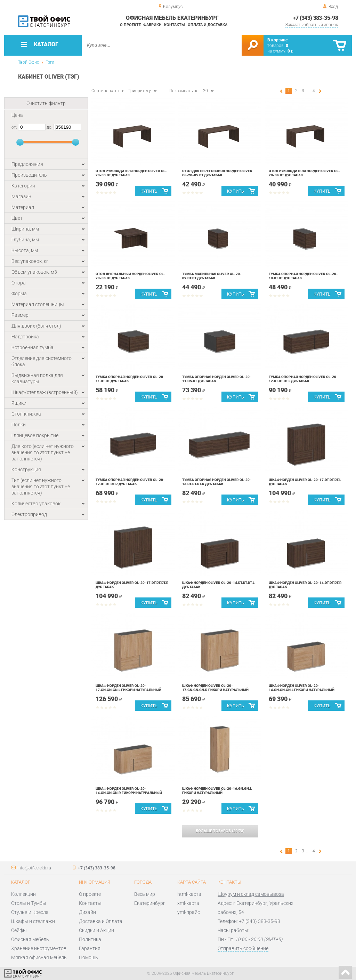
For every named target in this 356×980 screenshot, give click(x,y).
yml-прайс (189, 912)
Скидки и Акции (96, 930)
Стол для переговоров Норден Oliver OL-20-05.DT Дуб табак (217, 173)
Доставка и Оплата (101, 921)
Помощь (88, 957)
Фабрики (152, 25)
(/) (220, 831)
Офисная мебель (30, 939)
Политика (90, 939)
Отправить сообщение (243, 948)
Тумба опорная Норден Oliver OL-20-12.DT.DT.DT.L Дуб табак (303, 379)
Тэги (50, 62)
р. (291, 51)
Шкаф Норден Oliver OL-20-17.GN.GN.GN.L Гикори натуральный (128, 688)
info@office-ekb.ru (34, 868)
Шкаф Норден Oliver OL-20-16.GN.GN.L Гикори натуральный (217, 791)
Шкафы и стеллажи (33, 921)
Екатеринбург (150, 903)
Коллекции (23, 894)
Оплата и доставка (208, 25)
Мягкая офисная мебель (39, 957)
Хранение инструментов (39, 948)
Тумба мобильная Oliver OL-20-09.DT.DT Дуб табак (212, 276)
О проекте (130, 25)
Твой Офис (29, 62)
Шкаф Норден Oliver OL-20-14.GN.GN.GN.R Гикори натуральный (129, 791)
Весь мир (145, 894)
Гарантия (90, 948)
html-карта (189, 894)
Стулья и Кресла (30, 912)
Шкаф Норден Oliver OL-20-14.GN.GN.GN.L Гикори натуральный (302, 688)
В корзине (277, 40)
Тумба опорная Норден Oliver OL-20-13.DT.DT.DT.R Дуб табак (217, 482)
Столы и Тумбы (29, 903)
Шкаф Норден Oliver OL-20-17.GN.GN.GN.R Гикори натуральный (215, 688)
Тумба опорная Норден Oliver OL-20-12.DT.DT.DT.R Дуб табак (130, 482)
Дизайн (87, 912)
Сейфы (19, 930)
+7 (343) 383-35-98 (315, 18)
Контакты (175, 25)
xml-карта (188, 903)
